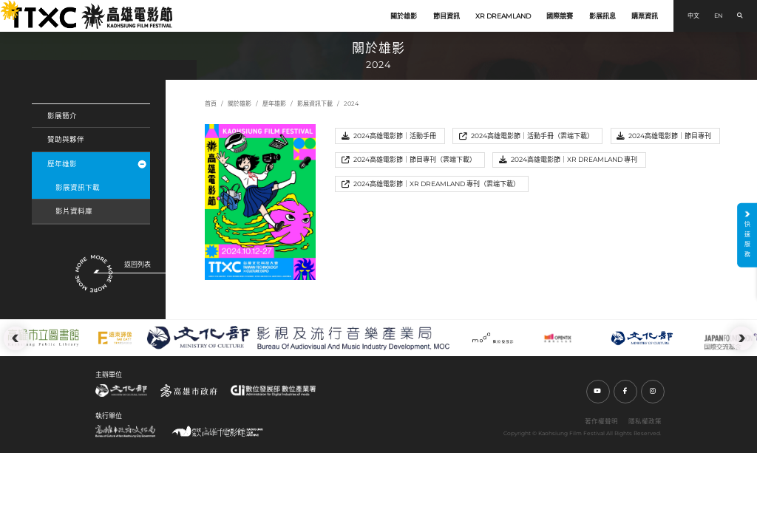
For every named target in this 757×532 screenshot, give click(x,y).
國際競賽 (560, 16)
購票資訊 (645, 16)
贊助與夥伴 (66, 139)
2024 (351, 103)
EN (719, 16)
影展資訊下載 (78, 187)
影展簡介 (62, 116)
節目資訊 (447, 16)
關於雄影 (404, 16)
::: (4, 6)
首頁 (211, 103)
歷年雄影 (96, 164)
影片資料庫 (74, 211)
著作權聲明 (601, 421)
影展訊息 (602, 16)
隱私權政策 (645, 421)
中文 (693, 16)
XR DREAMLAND (503, 16)
